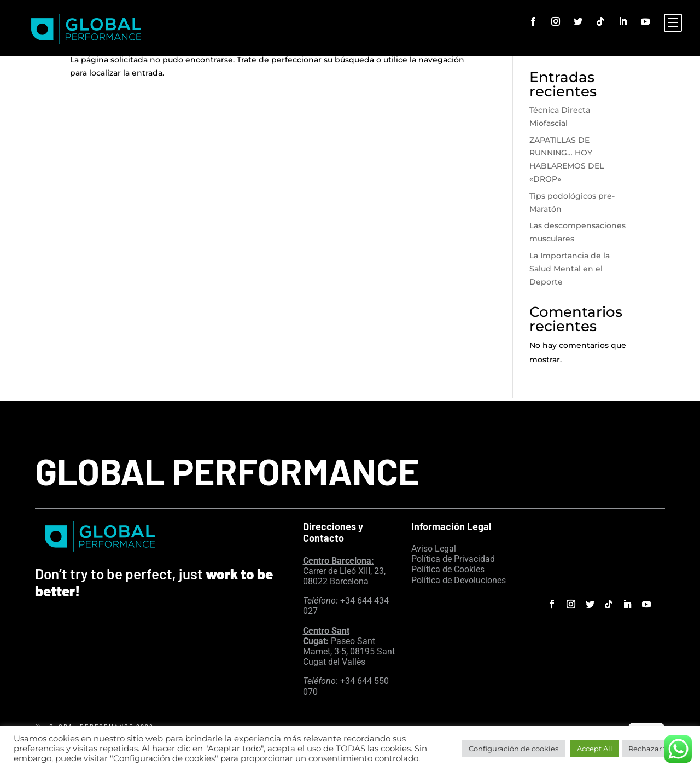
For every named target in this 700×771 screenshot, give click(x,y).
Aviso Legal (434, 549)
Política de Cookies (448, 569)
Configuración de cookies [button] (514, 749)
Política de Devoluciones (459, 580)
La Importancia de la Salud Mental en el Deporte (570, 269)
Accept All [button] (595, 749)
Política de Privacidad (453, 559)
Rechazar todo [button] (654, 749)
